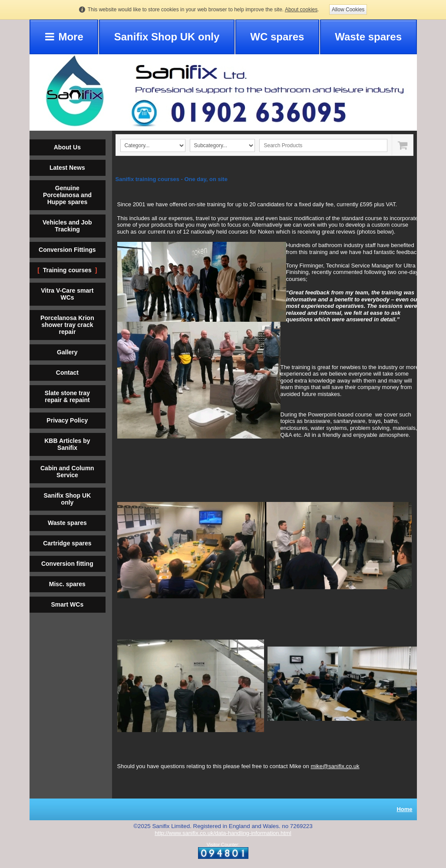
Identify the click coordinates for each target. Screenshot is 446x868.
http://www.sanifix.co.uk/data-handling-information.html (223, 833)
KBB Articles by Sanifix (67, 444)
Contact (67, 373)
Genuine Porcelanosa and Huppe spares (67, 195)
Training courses (67, 270)
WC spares (277, 37)
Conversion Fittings (67, 250)
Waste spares (368, 37)
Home (404, 809)
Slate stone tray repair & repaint (67, 396)
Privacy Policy (67, 420)
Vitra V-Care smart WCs (67, 294)
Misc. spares (67, 584)
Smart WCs (67, 604)
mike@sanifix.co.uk (335, 766)
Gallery (67, 352)
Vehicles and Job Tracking (67, 226)
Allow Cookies (348, 10)
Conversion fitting (67, 564)
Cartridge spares (67, 543)
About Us (67, 147)
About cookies (301, 10)
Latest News (67, 168)
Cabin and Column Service (67, 472)
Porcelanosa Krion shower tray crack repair (67, 325)
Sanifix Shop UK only (167, 37)
